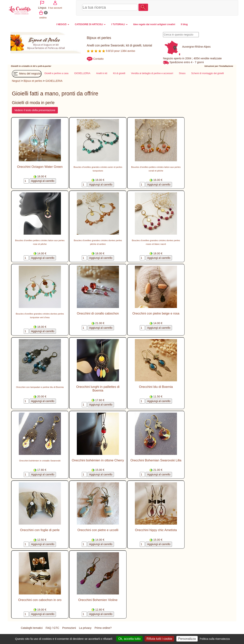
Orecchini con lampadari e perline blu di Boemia (40, 387)
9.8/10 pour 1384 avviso (111, 50)
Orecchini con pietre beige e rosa (156, 313)
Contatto (98, 58)
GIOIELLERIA (54, 81)
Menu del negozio (27, 74)
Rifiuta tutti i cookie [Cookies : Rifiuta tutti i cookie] (159, 639)
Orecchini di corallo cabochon (98, 313)
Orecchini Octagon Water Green (40, 167)
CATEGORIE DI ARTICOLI (90, 24)
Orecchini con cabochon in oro (40, 600)
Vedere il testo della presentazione (35, 110)
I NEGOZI (63, 24)
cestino (222, 7)
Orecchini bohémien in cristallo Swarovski (40, 460)
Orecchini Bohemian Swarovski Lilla (156, 460)
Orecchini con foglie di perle (40, 530)
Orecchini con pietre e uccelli (98, 530)
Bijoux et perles (33, 81)
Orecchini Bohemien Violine (98, 600)
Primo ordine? (103, 628)
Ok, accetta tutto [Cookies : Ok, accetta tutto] (129, 639)
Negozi (16, 81)
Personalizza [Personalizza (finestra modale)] (187, 639)
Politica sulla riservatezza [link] (215, 639)
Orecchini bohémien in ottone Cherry (98, 460)
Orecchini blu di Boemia (156, 387)
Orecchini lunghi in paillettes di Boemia (98, 388)
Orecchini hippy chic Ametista (156, 530)
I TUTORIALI (119, 24)
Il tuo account (208, 7)
